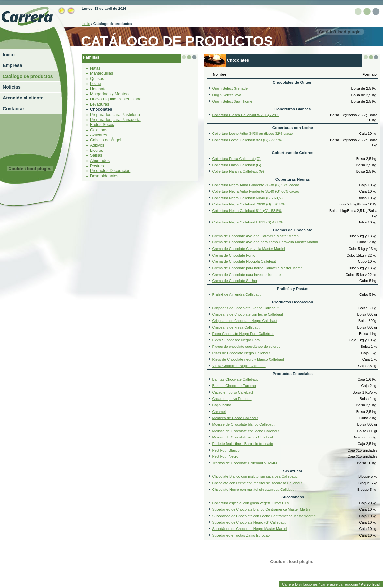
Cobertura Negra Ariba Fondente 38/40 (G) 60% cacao (256, 191)
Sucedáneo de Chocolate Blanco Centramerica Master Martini (261, 509)
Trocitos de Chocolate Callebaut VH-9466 (245, 463)
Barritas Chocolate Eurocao (234, 385)
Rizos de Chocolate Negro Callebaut (241, 353)
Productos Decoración (110, 170)
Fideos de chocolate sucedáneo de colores (246, 346)
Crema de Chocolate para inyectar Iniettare (247, 274)
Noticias (12, 87)
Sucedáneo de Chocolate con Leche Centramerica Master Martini (264, 516)
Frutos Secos (102, 124)
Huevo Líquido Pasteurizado (116, 99)
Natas (95, 68)
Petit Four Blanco (226, 450)
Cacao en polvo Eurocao (232, 399)
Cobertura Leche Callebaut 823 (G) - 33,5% (247, 140)
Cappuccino (222, 405)
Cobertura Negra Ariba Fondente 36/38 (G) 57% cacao (256, 185)
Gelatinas (99, 130)
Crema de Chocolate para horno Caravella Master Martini (258, 268)
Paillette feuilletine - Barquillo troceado (243, 443)
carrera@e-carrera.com (339, 584)
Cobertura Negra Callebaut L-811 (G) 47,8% (247, 222)
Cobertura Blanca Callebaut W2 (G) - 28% (246, 115)
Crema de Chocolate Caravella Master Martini (249, 248)
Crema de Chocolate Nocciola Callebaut (244, 261)
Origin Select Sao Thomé (232, 101)
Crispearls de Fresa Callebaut (236, 327)
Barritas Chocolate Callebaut (235, 379)
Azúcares (98, 135)
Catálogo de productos (28, 76)
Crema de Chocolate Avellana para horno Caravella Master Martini (265, 242)
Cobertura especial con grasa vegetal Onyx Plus (251, 503)
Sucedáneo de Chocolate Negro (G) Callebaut (249, 522)
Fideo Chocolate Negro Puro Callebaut (243, 333)
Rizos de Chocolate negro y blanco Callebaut (248, 359)
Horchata (98, 89)
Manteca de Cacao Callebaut (235, 418)
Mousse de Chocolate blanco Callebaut (244, 424)
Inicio (9, 55)
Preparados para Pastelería (115, 114)
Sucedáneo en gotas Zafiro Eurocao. (242, 535)
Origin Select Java (227, 95)
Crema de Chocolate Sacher (235, 281)
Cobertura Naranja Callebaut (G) (238, 171)
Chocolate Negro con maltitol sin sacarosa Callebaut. (254, 489)
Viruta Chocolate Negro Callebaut (239, 365)
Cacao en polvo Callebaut (233, 392)
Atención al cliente (23, 98)
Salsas (96, 155)
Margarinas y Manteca (110, 94)
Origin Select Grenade (230, 88)
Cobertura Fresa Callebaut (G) (236, 158)
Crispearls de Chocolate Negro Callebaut (245, 321)
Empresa (12, 65)
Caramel (219, 411)
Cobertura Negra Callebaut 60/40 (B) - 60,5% (248, 198)
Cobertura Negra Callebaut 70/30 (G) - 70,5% (248, 204)
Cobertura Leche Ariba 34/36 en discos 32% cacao (253, 133)
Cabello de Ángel (105, 140)
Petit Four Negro (225, 456)
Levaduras (100, 104)
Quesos (97, 78)
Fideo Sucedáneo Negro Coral (236, 340)
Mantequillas (101, 73)
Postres (97, 166)
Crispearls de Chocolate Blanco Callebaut (245, 308)
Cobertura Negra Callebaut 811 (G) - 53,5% (247, 210)
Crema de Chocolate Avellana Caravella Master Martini (256, 236)
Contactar (13, 109)
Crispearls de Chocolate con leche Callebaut (248, 314)
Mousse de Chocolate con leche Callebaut (246, 431)
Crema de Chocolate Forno (234, 255)
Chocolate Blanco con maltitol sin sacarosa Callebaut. (255, 476)
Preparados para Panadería (115, 119)
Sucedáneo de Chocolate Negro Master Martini (250, 528)
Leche (96, 83)
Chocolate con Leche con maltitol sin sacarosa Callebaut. (258, 483)
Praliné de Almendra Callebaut (236, 294)
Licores (96, 150)
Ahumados (100, 160)
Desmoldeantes (104, 176)
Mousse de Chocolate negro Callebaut (243, 437)
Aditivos (97, 145)
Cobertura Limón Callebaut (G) (237, 165)
